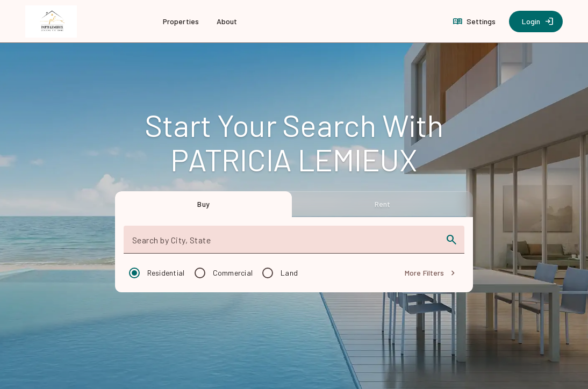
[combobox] (285, 244)
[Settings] (475, 21)
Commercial (233, 273)
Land (289, 273)
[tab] (204, 204)
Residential (166, 273)
